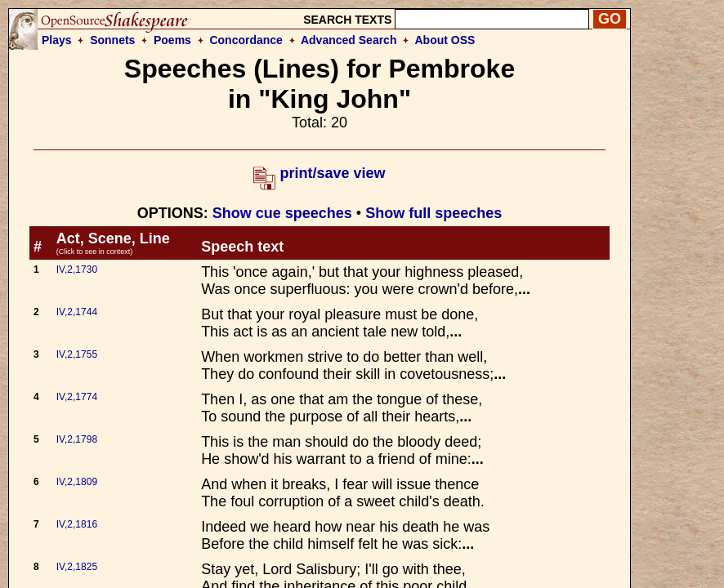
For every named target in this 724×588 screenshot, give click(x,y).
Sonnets (112, 40)
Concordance (246, 40)
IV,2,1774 (77, 397)
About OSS (445, 40)
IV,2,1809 (77, 482)
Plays (57, 40)
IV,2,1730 (77, 269)
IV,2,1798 (77, 439)
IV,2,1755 (77, 354)
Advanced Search (349, 40)
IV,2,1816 (77, 524)
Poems (172, 40)
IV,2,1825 (77, 567)
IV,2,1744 (77, 312)
